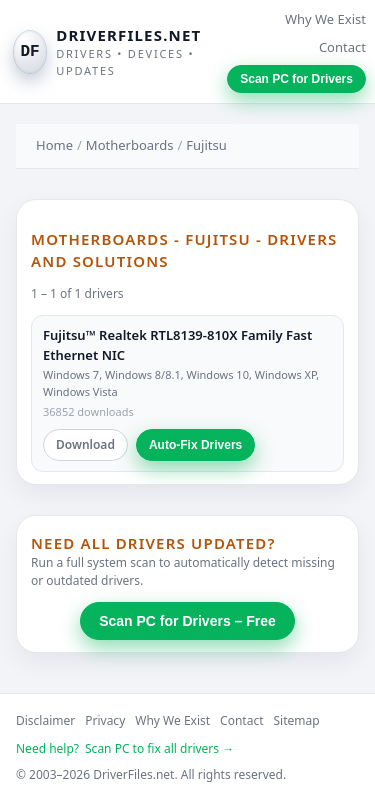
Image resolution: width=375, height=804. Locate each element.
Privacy (105, 720)
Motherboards (130, 145)
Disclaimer (45, 720)
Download (85, 444)
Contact (342, 47)
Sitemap (297, 720)
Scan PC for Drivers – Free (187, 621)
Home (54, 145)
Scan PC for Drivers (296, 79)
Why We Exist (325, 19)
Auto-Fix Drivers (195, 445)
